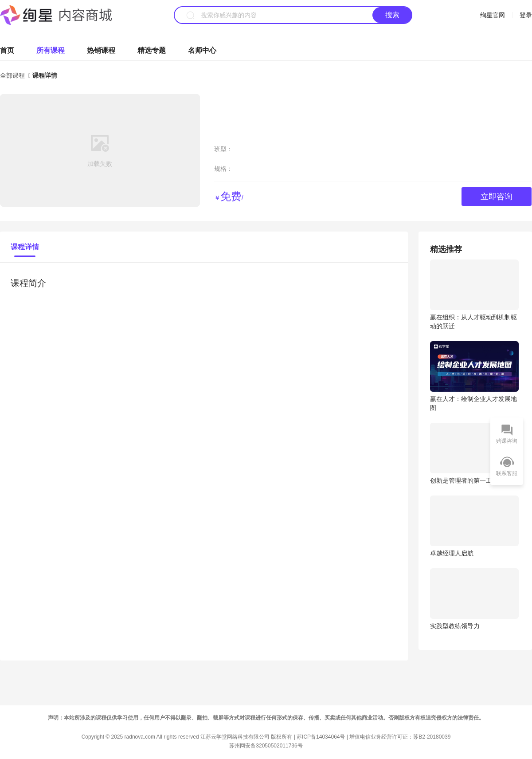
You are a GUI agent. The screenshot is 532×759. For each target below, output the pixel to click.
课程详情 (25, 247)
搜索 (392, 15)
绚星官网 (493, 15)
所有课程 (51, 50)
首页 (7, 50)
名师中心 (202, 50)
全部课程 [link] (13, 75)
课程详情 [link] (45, 75)
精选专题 (152, 50)
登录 (526, 15)
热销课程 (101, 50)
